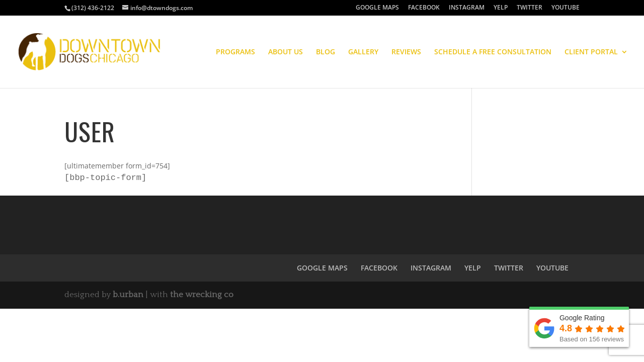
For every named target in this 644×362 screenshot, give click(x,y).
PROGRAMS (235, 52)
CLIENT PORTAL (591, 52)
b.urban (128, 296)
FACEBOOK (424, 8)
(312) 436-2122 (93, 8)
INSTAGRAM (467, 8)
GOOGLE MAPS (377, 8)
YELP (501, 8)
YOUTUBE (566, 8)
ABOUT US (286, 52)
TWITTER (530, 8)
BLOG (326, 52)
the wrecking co (202, 296)
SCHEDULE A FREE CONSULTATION (493, 52)
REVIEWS (406, 52)
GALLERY (363, 52)
